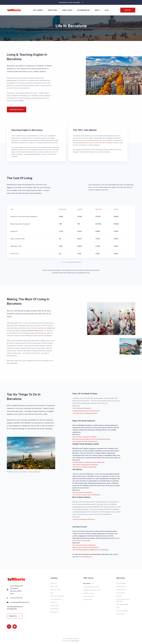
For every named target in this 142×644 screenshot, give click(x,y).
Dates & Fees (88, 600)
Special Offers (121, 593)
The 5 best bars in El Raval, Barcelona (85, 413)
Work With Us (55, 612)
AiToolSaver (75, 641)
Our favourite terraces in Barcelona (84, 545)
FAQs (118, 608)
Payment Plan (55, 606)
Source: (71, 262)
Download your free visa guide (71, 2)
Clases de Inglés (89, 596)
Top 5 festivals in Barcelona (82, 408)
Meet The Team (56, 590)
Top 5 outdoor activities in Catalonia (84, 437)
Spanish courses (89, 593)
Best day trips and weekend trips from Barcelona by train (91, 439)
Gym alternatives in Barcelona (82, 492)
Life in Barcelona (56, 599)
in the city (43, 333)
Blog (107, 10)
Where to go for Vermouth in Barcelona (85, 547)
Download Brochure (17, 109)
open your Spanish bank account (33, 331)
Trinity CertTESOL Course (91, 587)
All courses (88, 583)
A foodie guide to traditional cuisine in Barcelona (88, 462)
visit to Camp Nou (103, 476)
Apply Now (128, 10)
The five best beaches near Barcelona (85, 441)
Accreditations (55, 609)
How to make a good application (123, 600)
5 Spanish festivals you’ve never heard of (86, 411)
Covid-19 (119, 596)
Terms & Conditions (122, 611)
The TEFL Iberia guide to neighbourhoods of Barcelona (90, 550)
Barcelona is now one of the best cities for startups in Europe (100, 143)
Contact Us (15, 616)
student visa (51, 328)
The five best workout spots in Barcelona (86, 495)
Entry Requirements (122, 604)
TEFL (94, 150)
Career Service (121, 587)
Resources (54, 602)
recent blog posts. (86, 557)
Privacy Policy (120, 614)
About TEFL (54, 587)
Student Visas (120, 590)
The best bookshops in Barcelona (84, 519)
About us (53, 583)
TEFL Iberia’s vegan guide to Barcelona (85, 465)
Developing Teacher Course (92, 590)
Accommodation (121, 583)
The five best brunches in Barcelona (84, 467)
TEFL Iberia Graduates (57, 596)
